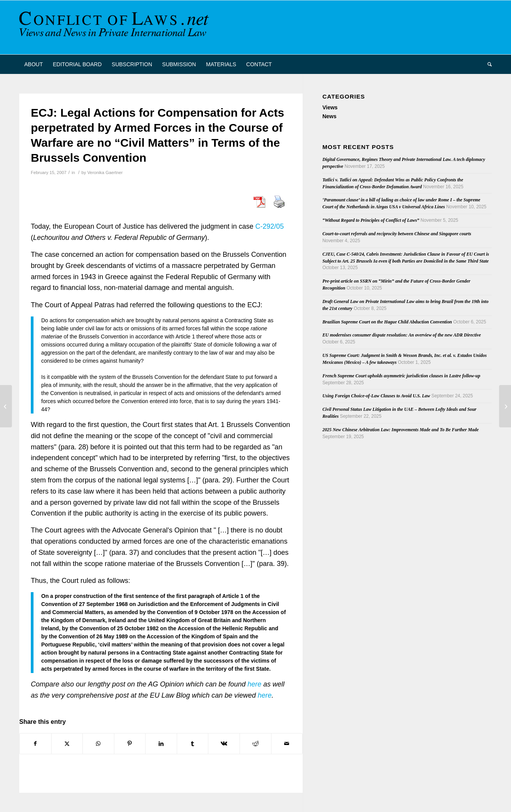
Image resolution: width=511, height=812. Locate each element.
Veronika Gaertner (105, 172)
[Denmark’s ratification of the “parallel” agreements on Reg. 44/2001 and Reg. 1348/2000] (6, 406)
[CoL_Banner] (116, 27)
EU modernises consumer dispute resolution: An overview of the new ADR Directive (402, 335)
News (329, 116)
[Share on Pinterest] (130, 744)
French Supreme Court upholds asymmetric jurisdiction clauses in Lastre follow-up (401, 376)
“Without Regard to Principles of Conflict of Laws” (371, 220)
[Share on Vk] (224, 744)
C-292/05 (270, 226)
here (255, 684)
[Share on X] (67, 744)
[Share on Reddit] (255, 744)
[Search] (487, 64)
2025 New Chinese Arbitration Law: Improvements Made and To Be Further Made (400, 430)
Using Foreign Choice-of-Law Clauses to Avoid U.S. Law (376, 396)
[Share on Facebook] (35, 744)
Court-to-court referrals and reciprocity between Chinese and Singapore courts (397, 234)
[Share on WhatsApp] (98, 744)
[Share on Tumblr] (193, 744)
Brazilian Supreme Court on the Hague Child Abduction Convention (387, 322)
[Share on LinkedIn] (161, 744)
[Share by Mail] (287, 744)
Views (330, 107)
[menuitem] (34, 64)
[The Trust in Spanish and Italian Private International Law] (505, 406)
